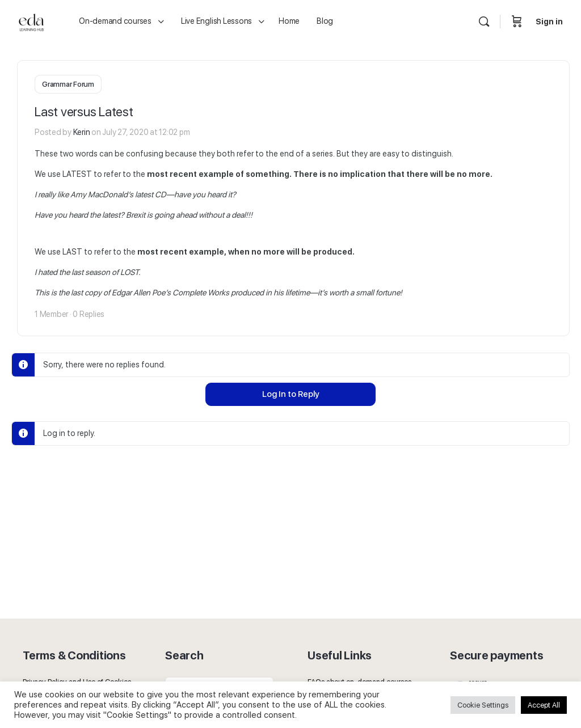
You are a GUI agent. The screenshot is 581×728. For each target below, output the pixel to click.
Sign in (549, 22)
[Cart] (517, 22)
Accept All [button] (544, 705)
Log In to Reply (291, 393)
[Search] (484, 22)
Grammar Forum (68, 84)
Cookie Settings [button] (483, 705)
